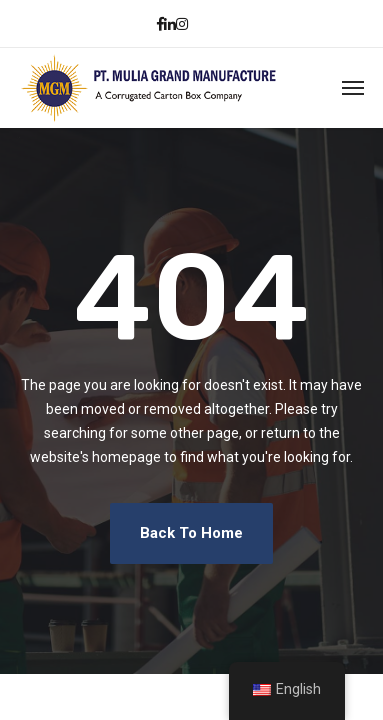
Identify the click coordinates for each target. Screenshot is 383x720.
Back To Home (191, 533)
